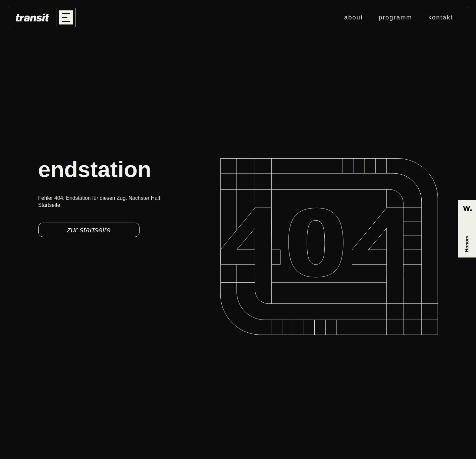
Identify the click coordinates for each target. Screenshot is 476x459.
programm (395, 17)
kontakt (441, 17)
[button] (66, 17)
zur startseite (89, 230)
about (354, 17)
